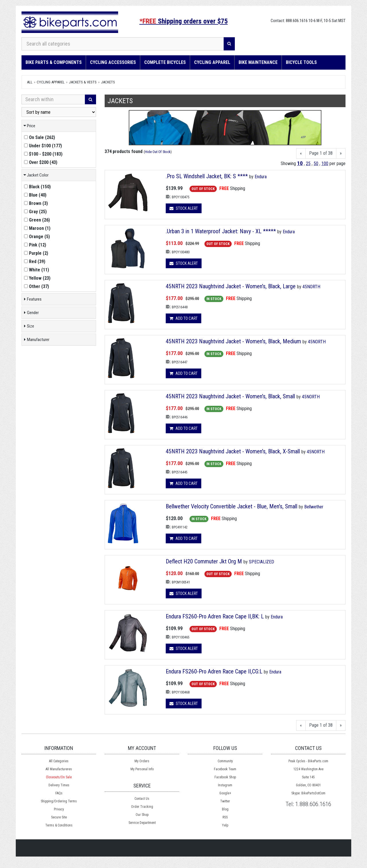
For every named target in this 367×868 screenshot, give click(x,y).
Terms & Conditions (59, 825)
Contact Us (142, 799)
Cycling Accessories (113, 62)
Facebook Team (225, 769)
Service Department (142, 823)
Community (225, 761)
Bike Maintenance (258, 62)
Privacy (59, 809)
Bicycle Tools (301, 62)
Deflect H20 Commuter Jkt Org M (204, 561)
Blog (225, 809)
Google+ (225, 793)
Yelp (225, 825)
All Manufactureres (59, 769)
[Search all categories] (123, 44)
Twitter (225, 801)
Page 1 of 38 (321, 153)
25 (308, 163)
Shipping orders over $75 (183, 21)
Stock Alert (184, 208)
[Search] (229, 44)
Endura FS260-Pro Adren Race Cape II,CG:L (214, 671)
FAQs (59, 793)
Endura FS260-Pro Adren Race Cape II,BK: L (215, 616)
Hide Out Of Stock (158, 152)
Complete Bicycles (165, 62)
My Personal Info (142, 769)
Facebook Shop (225, 777)
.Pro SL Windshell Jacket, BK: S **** (207, 176)
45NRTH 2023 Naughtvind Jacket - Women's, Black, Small (231, 396)
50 (316, 163)
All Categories (59, 761)
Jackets (108, 82)
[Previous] (301, 153)
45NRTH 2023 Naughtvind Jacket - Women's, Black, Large (231, 286)
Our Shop (142, 815)
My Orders (142, 761)
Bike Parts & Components (54, 62)
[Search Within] (53, 99)
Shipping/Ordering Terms (59, 801)
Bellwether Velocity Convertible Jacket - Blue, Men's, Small (232, 506)
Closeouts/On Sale (59, 777)
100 (325, 163)
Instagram (225, 785)
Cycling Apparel (212, 62)
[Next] (341, 153)
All (30, 82)
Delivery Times (59, 785)
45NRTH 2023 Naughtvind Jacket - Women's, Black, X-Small (234, 451)
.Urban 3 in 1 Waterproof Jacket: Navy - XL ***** (221, 231)
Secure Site (59, 817)
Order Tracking (142, 807)
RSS (225, 817)
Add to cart (183, 318)
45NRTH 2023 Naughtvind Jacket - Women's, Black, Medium (234, 341)
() (40, 137)
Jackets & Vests (83, 82)
